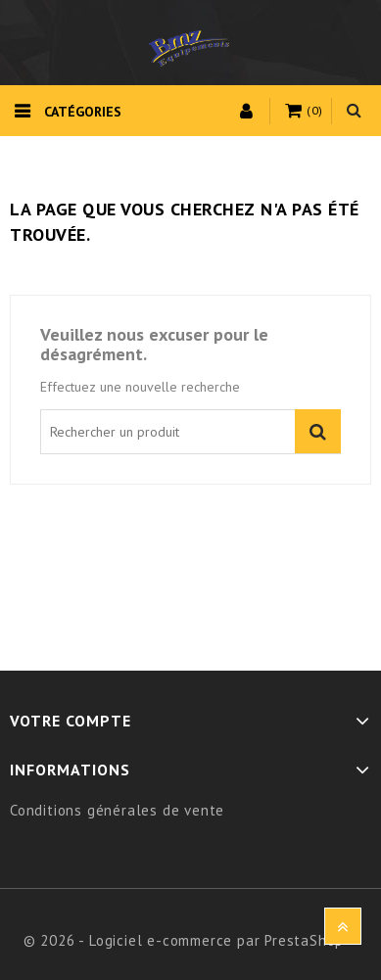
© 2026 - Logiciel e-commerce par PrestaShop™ (190, 940)
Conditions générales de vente (117, 810)
